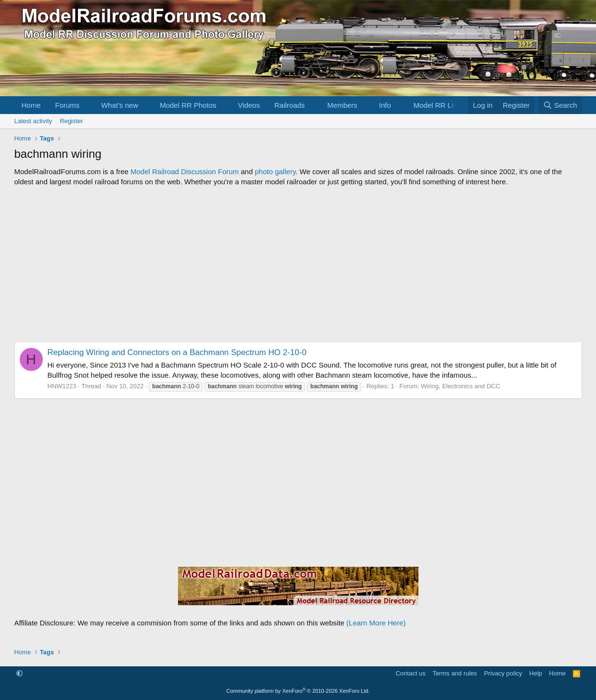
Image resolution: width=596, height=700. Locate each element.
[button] (87, 105)
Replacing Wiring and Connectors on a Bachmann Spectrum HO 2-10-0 (177, 352)
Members (342, 105)
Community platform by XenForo (298, 691)
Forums (68, 105)
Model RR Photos (188, 105)
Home (31, 105)
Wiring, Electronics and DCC (461, 386)
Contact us (410, 673)
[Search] (560, 105)
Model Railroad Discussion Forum (184, 172)
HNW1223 (62, 386)
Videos (249, 105)
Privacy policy (503, 673)
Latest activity (33, 121)
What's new (120, 105)
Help (536, 673)
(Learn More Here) (376, 623)
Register (71, 121)
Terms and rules (455, 673)
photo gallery (275, 172)
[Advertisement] (298, 264)
